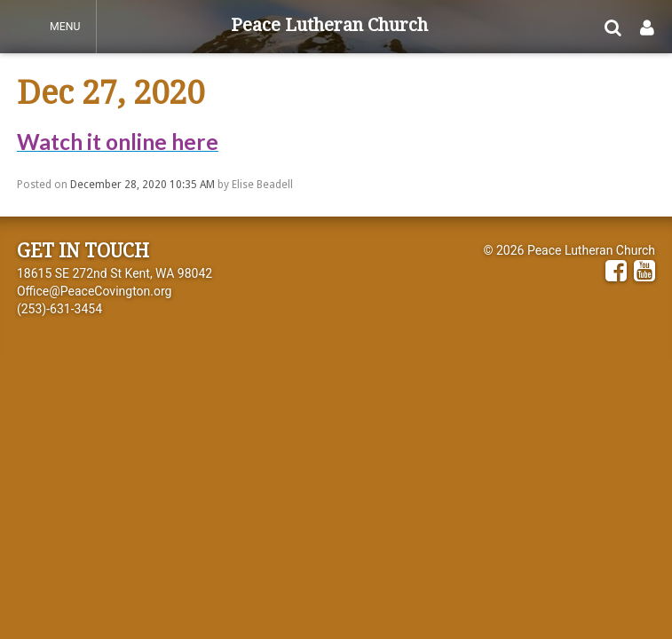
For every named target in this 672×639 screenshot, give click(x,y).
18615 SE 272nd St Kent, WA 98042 (115, 273)
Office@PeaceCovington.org (95, 291)
